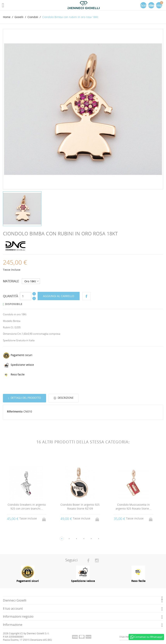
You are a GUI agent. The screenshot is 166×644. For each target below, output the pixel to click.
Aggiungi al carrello (59, 296)
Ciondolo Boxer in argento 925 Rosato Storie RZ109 (81, 507)
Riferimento (15, 411)
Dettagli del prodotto (25, 398)
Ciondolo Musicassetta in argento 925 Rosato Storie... (135, 507)
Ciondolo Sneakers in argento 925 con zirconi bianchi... (28, 507)
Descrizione (65, 398)
